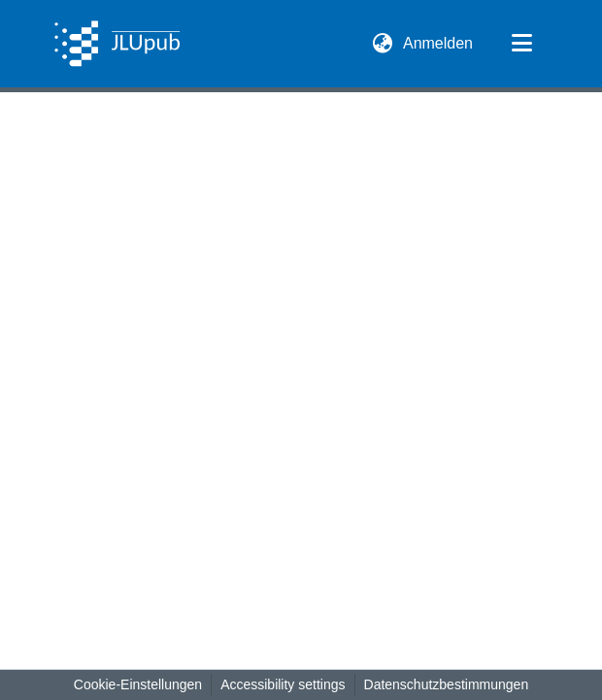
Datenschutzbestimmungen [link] (447, 684)
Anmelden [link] (439, 43)
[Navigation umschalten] (521, 44)
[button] (117, 44)
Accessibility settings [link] (283, 684)
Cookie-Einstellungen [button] (138, 684)
